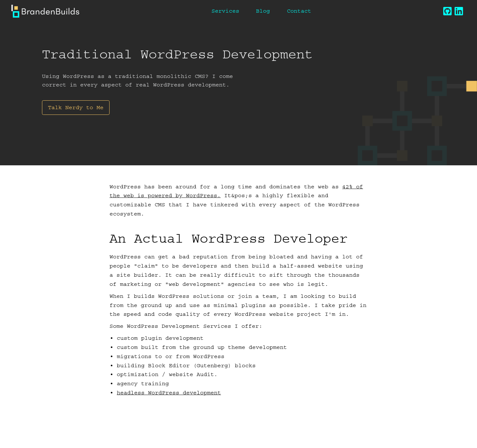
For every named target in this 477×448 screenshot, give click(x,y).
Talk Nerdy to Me (76, 107)
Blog (263, 11)
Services (225, 11)
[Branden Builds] (45, 11)
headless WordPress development (169, 393)
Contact (299, 11)
